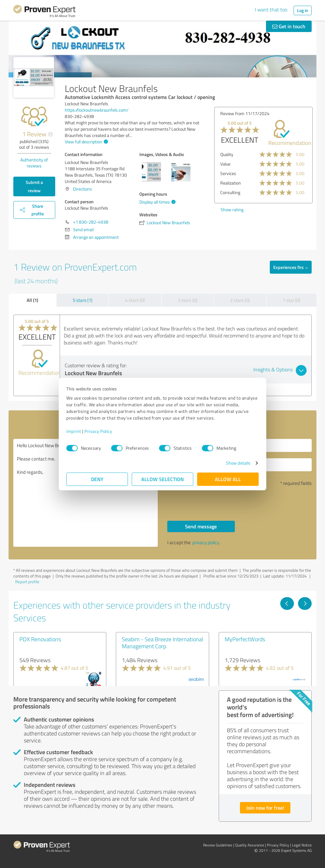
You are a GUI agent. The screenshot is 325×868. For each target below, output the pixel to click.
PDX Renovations (40, 639)
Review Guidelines (218, 845)
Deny (97, 479)
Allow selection (162, 479)
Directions (83, 189)
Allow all (228, 479)
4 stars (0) (135, 300)
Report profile (27, 582)
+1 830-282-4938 (91, 222)
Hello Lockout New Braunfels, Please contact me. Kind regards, (86, 493)
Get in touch (289, 26)
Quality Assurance (250, 845)
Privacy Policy (98, 431)
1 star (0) (292, 300)
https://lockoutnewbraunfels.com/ (97, 110)
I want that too (271, 10)
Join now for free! (265, 808)
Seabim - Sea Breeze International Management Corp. (162, 643)
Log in (303, 10)
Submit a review (34, 186)
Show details (238, 463)
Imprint (74, 431)
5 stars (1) (83, 300)
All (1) (32, 300)
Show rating (232, 209)
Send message (201, 526)
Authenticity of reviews (34, 163)
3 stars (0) (188, 300)
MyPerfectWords (245, 639)
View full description (86, 142)
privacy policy (206, 542)
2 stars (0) (240, 300)
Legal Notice (302, 845)
